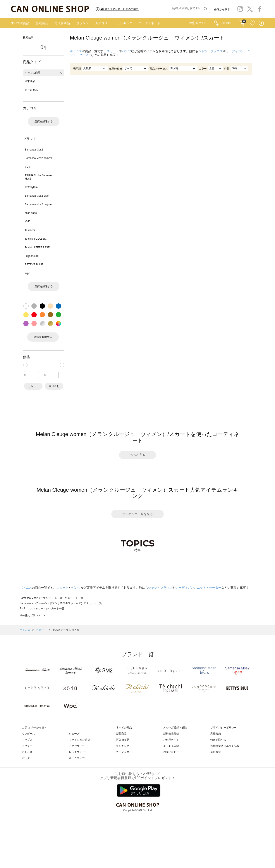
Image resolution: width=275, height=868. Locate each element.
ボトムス (76, 51)
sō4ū (27, 221)
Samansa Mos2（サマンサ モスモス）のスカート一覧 (51, 598)
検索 (205, 9)
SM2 (27, 167)
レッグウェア (77, 752)
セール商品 (31, 90)
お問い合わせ (171, 752)
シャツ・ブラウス (210, 51)
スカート (113, 51)
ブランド (82, 23)
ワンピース (28, 734)
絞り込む (54, 386)
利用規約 (216, 734)
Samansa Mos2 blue (37, 196)
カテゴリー (103, 23)
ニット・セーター (209, 588)
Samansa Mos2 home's (38, 158)
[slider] (25, 365)
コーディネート (150, 23)
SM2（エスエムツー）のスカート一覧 (42, 609)
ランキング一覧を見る (137, 514)
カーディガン (235, 51)
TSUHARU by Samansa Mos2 (39, 177)
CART (242, 22)
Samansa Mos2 (34, 150)
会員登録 (225, 23)
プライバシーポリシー (223, 728)
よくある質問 (171, 746)
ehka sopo (31, 213)
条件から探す (222, 9)
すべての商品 (20, 23)
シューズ (74, 734)
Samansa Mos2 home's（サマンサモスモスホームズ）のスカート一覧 (61, 603)
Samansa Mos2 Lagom (38, 204)
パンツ (126, 51)
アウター (27, 746)
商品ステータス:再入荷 (66, 630)
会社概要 (216, 752)
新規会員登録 (171, 734)
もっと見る (137, 455)
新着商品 (42, 23)
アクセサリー (77, 746)
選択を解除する (44, 121)
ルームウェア (77, 758)
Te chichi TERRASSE (37, 247)
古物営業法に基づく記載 (225, 746)
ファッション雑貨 (79, 740)
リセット (33, 386)
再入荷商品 (62, 23)
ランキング (125, 23)
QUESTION (261, 23)
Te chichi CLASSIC (36, 239)
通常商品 (30, 81)
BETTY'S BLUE (34, 265)
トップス (27, 740)
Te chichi (30, 230)
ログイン (201, 23)
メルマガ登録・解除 (175, 728)
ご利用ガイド (171, 740)
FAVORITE (252, 23)
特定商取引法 (218, 740)
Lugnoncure (32, 256)
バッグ (26, 758)
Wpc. (28, 273)
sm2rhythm (31, 187)
